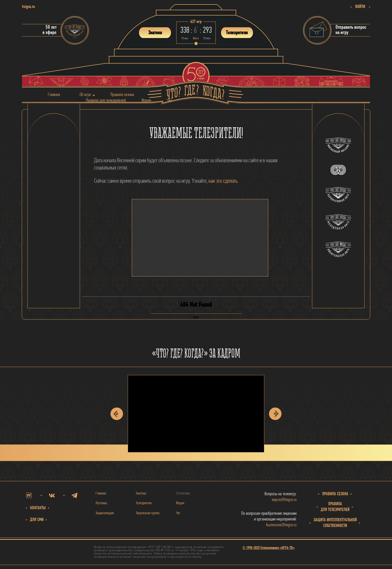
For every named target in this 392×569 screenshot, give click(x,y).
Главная (54, 95)
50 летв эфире (49, 30)
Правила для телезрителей (106, 100)
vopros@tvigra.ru (284, 500)
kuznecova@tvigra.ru (281, 525)
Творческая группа (148, 513)
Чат (169, 100)
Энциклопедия (105, 513)
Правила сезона (122, 95)
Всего (196, 38)
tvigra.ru (28, 7)
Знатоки (141, 493)
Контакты (38, 508)
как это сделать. (223, 181)
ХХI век (207, 38)
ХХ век (185, 38)
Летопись (101, 503)
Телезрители (144, 503)
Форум (146, 100)
